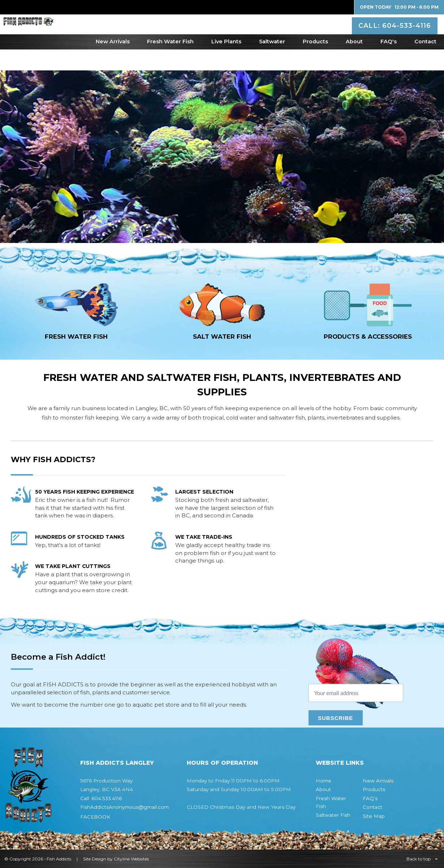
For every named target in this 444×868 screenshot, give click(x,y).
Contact (425, 62)
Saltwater (272, 62)
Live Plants (226, 62)
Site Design (95, 859)
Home (324, 781)
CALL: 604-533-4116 (396, 34)
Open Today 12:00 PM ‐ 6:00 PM (399, 7)
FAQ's (389, 62)
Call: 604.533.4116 (101, 798)
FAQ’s (370, 798)
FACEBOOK (95, 817)
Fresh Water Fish (170, 62)
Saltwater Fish (333, 815)
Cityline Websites (131, 859)
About (354, 62)
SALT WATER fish (222, 337)
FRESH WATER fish (76, 337)
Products (315, 62)
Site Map (374, 816)
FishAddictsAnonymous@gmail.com (124, 807)
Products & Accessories (368, 337)
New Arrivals (113, 62)
